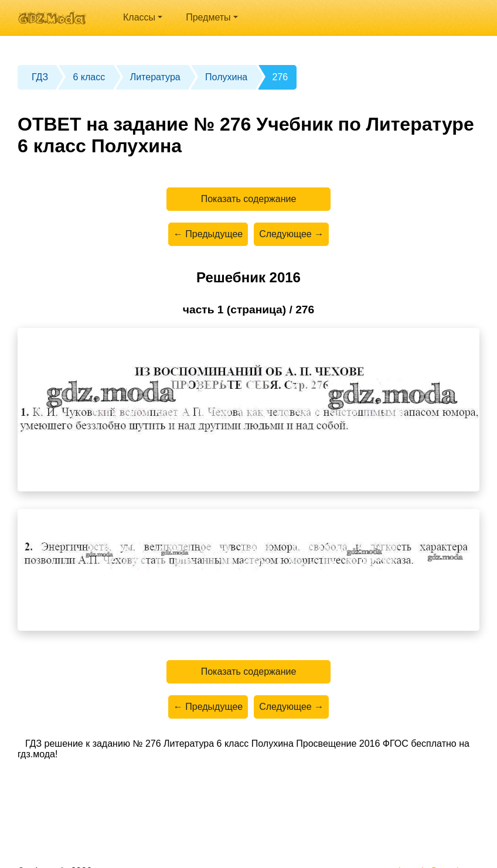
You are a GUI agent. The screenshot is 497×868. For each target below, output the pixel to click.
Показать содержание (249, 199)
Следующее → (291, 234)
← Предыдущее (208, 234)
